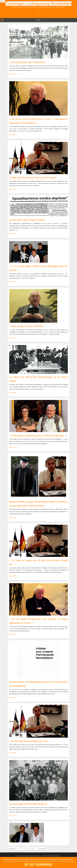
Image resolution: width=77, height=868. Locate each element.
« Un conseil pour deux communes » (28, 62)
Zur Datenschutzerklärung (44, 865)
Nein (32, 865)
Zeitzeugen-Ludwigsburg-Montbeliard (38, 4)
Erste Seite (12, 849)
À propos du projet (22, 856)
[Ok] (74, 863)
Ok (26, 865)
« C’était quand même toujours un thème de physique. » (38, 436)
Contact (45, 856)
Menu (39, 20)
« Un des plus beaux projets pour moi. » (30, 741)
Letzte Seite (42, 849)
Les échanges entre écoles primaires (28, 804)
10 (29, 849)
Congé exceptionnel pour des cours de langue (33, 178)
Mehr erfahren (13, 74)
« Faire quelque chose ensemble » (27, 326)
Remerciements (35, 856)
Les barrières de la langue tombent (27, 220)
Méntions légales (55, 856)
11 (33, 849)
